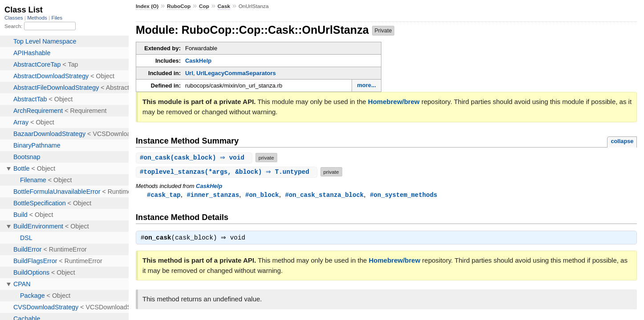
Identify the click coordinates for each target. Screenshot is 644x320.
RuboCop (179, 6)
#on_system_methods (404, 195)
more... (367, 85)
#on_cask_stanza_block (324, 195)
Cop (204, 6)
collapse (622, 141)
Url (189, 73)
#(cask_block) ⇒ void (195, 158)
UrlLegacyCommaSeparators (236, 73)
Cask (224, 6)
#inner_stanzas (213, 195)
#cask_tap (164, 195)
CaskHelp (198, 61)
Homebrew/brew (394, 102)
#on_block (262, 195)
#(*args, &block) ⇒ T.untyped (228, 172)
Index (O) (147, 6)
